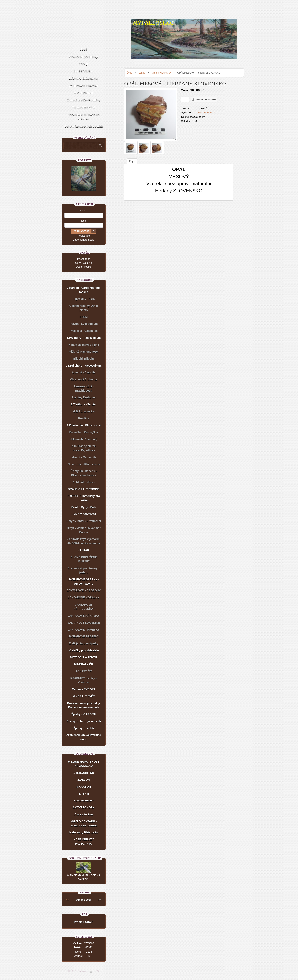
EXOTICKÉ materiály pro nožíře (84, 498)
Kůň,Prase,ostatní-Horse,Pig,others (84, 448)
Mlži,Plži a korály (84, 411)
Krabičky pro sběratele (84, 650)
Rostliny (84, 418)
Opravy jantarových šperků (83, 126)
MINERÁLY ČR (84, 664)
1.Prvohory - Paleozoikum (84, 338)
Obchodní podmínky (84, 57)
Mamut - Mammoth (84, 457)
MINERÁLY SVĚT (84, 696)
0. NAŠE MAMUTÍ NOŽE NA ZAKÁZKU (84, 764)
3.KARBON (84, 787)
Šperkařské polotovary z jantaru (84, 570)
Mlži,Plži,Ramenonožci (84, 352)
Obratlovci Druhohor (84, 379)
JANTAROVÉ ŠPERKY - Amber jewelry (84, 581)
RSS (96, 971)
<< (67, 900)
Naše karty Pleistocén (84, 832)
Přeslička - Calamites (84, 331)
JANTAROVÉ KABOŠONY (84, 590)
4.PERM (84, 794)
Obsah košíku (84, 267)
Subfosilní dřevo (84, 482)
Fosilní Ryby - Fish (84, 507)
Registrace (84, 236)
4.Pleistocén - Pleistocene (84, 425)
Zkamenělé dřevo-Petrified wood (84, 737)
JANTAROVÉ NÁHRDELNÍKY (84, 607)
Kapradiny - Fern (84, 299)
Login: (84, 211)
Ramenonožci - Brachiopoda (84, 388)
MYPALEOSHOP (154, 23)
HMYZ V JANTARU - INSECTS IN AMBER (84, 823)
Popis (132, 161)
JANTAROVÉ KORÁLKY (84, 597)
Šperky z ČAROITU (84, 714)
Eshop (142, 73)
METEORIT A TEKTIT (84, 657)
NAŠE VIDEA (83, 71)
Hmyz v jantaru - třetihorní (84, 521)
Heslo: (84, 221)
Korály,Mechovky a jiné (84, 345)
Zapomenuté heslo (84, 240)
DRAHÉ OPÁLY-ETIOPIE (84, 489)
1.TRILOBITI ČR (84, 773)
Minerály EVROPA (161, 73)
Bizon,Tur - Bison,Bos (84, 432)
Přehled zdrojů (84, 922)
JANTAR (84, 550)
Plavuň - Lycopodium (84, 324)
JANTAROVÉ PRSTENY (84, 636)
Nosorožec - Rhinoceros (84, 464)
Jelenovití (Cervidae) (84, 439)
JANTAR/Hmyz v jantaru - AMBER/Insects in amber (84, 541)
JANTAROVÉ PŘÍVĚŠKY (84, 630)
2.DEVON (84, 780)
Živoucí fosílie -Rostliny (83, 100)
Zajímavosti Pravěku (83, 86)
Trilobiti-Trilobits (84, 359)
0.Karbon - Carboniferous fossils (84, 290)
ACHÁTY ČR (84, 671)
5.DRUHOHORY (84, 801)
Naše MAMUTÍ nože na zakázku (83, 117)
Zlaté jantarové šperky (84, 643)
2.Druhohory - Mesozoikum (84, 366)
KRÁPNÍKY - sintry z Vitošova (84, 680)
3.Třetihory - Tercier (84, 404)
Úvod (129, 73)
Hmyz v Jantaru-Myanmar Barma (84, 530)
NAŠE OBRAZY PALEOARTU (84, 841)
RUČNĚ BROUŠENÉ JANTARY (84, 559)
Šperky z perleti (84, 728)
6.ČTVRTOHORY (84, 807)
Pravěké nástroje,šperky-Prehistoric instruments (84, 705)
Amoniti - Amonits (84, 372)
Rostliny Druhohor (84, 397)
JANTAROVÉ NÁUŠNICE (84, 623)
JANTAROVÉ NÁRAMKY (84, 616)
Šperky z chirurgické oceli (84, 721)
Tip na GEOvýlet (83, 107)
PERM (84, 317)
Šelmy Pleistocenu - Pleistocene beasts (84, 473)
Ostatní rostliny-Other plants (84, 308)
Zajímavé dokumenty (83, 78)
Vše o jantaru (83, 93)
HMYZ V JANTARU (84, 514)
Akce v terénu (84, 814)
